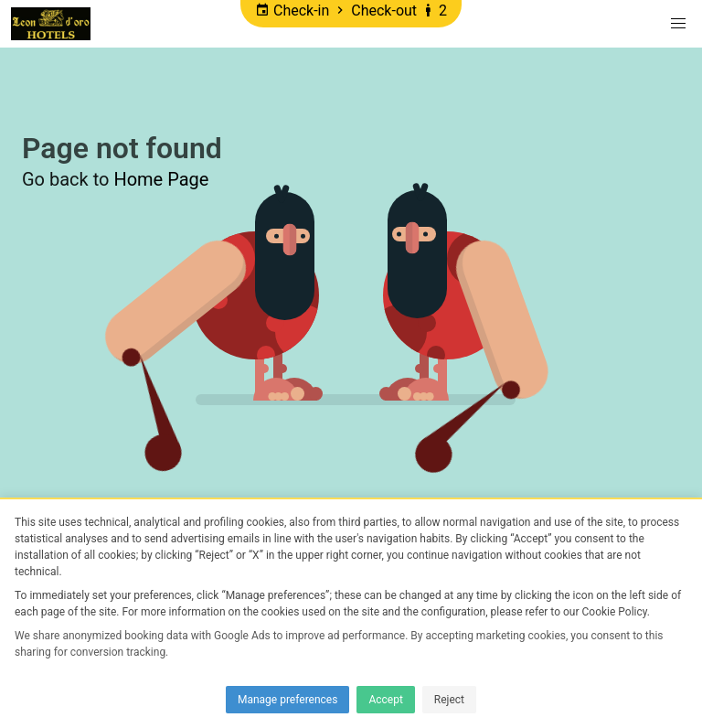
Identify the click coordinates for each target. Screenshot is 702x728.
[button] (678, 24)
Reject (449, 700)
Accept (385, 700)
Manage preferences (287, 700)
